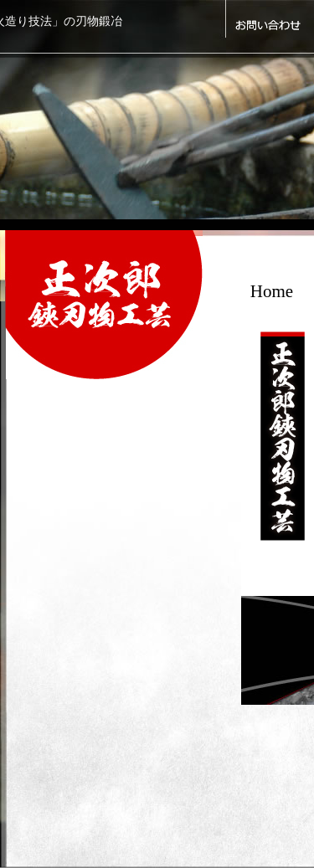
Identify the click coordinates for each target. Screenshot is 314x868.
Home (272, 291)
